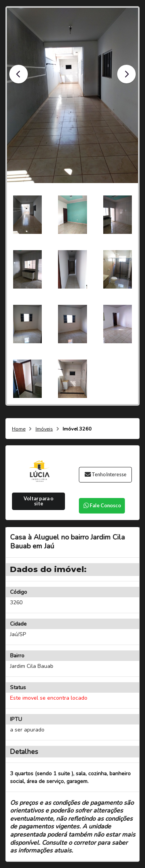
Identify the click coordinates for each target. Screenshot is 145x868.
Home (19, 429)
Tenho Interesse (105, 475)
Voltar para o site (38, 501)
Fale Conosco (102, 506)
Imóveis (44, 429)
